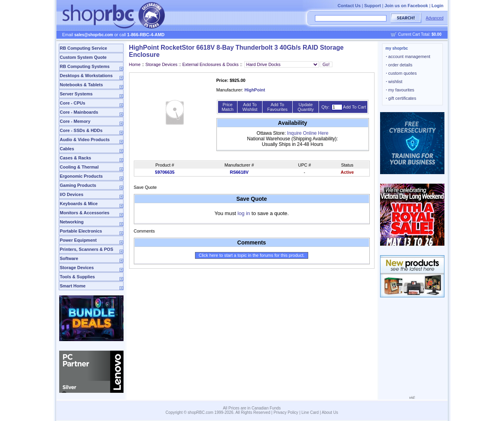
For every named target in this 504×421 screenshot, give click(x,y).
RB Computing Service (84, 48)
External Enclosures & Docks (210, 64)
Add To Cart (355, 107)
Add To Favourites (277, 107)
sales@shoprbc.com (94, 35)
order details (399, 65)
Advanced (434, 18)
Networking (72, 222)
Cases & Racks (76, 158)
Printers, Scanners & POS (87, 249)
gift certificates (401, 98)
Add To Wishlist (250, 107)
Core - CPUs (73, 103)
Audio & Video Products (85, 140)
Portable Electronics (81, 231)
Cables (67, 149)
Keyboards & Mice (79, 204)
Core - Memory (75, 121)
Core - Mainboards (79, 112)
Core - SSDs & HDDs (81, 130)
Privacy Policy (286, 412)
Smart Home (73, 286)
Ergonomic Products (81, 176)
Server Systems (76, 94)
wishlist (394, 81)
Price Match (228, 107)
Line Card (310, 412)
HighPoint (255, 90)
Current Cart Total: (420, 34)
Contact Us (349, 6)
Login (438, 6)
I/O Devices (72, 194)
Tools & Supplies (77, 277)
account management (408, 56)
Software (69, 258)
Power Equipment (78, 240)
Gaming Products (78, 185)
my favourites (400, 90)
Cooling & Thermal (79, 167)
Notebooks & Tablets (82, 85)
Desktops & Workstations (86, 76)
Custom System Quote (83, 57)
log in (244, 213)
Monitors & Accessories (85, 213)
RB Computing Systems (85, 66)
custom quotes (402, 73)
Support (373, 6)
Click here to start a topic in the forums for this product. (252, 255)
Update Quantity (306, 107)
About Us (330, 412)
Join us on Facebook (406, 6)
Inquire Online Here (308, 133)
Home (135, 64)
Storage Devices (77, 268)
